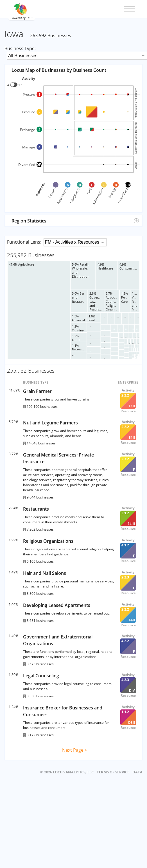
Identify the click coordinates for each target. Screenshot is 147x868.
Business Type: (20, 48)
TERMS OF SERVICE (113, 772)
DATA (137, 772)
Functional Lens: (24, 242)
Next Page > (75, 750)
